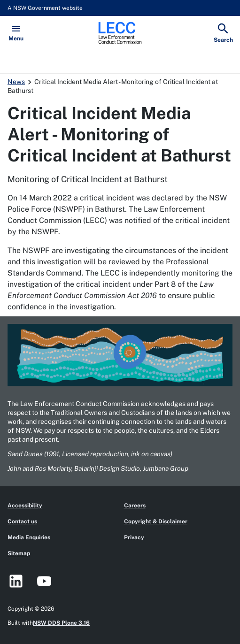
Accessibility (25, 506)
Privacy (134, 537)
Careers (135, 506)
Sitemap (19, 553)
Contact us (22, 521)
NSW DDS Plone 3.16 (61, 623)
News (16, 82)
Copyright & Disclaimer (156, 521)
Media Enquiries (29, 537)
